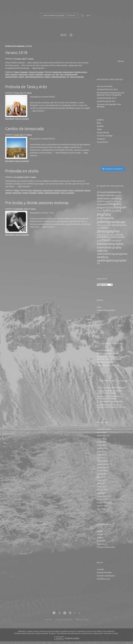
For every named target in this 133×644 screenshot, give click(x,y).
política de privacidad (63, 619)
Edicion (100, 538)
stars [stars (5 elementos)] (123, 237)
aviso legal (48, 619)
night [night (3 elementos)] (109, 225)
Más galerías (10, 119)
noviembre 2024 (104, 429)
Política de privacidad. (106, 310)
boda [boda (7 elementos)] (103, 192)
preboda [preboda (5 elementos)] (119, 235)
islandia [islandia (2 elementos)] (114, 211)
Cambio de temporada (24, 129)
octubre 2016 (103, 499)
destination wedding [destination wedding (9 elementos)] (109, 198)
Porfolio (100, 126)
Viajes (99, 129)
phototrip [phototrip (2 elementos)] (112, 235)
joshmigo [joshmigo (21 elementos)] (104, 222)
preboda (31, 74)
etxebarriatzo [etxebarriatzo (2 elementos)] (109, 201)
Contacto (101, 139)
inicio (99, 307)
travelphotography (11, 77)
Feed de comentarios (106, 576)
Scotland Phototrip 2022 (107, 89)
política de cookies (82, 619)
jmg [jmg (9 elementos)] (119, 210)
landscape (14, 74)
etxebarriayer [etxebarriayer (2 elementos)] (117, 201)
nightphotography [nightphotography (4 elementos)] (119, 225)
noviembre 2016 (104, 496)
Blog (99, 123)
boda (30, 190)
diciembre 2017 (103, 464)
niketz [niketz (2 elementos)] (99, 228)
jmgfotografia (79, 190)
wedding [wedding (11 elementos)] (102, 257)
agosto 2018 (102, 448)
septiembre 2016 (104, 503)
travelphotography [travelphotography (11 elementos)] (109, 247)
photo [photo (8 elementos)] (105, 228)
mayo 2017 (102, 480)
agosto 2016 (102, 506)
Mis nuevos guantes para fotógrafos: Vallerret (111, 406)
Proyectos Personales (36, 72)
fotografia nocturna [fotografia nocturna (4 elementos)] (105, 208)
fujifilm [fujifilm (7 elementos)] (107, 211)
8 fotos (52, 97)
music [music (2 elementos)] (105, 225)
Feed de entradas (104, 572)
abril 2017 (101, 483)
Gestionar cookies (72, 638)
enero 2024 (102, 432)
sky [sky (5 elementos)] (118, 237)
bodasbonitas (57, 72)
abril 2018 (101, 458)
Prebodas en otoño (22, 171)
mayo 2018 (102, 455)
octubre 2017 (103, 471)
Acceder (100, 569)
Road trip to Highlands (115, 388)
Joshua (31, 59)
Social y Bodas (103, 132)
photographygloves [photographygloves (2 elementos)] (103, 235)
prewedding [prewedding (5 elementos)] (103, 237)
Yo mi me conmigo (105, 136)
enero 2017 (102, 493)
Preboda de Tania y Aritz (26, 87)
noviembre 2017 (104, 467)
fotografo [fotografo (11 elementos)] (120, 207)
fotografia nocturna (81, 72)
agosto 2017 (102, 474)
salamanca (48, 74)
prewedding (39, 74)
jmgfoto (71, 190)
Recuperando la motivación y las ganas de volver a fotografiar (111, 94)
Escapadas (24, 72)
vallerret (21, 77)
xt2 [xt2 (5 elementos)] (98, 263)
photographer (23, 74)
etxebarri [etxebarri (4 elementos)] (101, 201)
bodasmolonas (68, 72)
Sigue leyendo (39, 68)
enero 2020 (102, 439)
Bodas (17, 72)
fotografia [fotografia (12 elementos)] (115, 204)
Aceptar (59, 638)
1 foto (51, 213)
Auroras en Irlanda (105, 86)
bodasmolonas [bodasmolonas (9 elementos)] (106, 195)
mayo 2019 (102, 442)
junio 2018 (101, 451)
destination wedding (61, 190)
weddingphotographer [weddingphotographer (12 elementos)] (112, 260)
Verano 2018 (16, 53)
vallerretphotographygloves (34, 77)
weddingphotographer (59, 77)
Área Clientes (103, 142)
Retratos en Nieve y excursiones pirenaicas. (110, 392)
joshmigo (87, 190)
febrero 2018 (102, 461)
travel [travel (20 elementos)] (106, 240)
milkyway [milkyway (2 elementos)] (100, 225)
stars (57, 74)
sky (54, 74)
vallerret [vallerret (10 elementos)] (102, 251)
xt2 (68, 77)
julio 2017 (101, 477)
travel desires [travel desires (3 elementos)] (116, 241)
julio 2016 (101, 509)
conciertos (101, 534)
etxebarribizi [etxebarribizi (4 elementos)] (102, 204)
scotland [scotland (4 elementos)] (112, 237)
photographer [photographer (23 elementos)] (108, 231)
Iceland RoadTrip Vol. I (106, 101)
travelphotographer (71, 74)
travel (62, 74)
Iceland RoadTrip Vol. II (107, 98)
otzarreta (8, 193)
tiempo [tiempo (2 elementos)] (99, 241)
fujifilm (7, 74)
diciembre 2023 (103, 435)
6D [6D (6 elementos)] (98, 192)
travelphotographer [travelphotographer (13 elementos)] (110, 244)
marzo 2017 (102, 487)
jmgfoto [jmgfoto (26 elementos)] (104, 214)
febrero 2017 (102, 490)
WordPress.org (103, 579)
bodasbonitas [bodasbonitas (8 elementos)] (114, 192)
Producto (101, 544)
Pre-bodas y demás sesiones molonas (37, 203)
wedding (47, 77)
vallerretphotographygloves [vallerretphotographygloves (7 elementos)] (112, 254)
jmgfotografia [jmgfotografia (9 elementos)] (105, 218)
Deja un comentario (77, 77)
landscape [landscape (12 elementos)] (119, 222)
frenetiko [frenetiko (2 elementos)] (100, 211)
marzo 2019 (102, 445)
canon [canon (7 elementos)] (118, 195)
